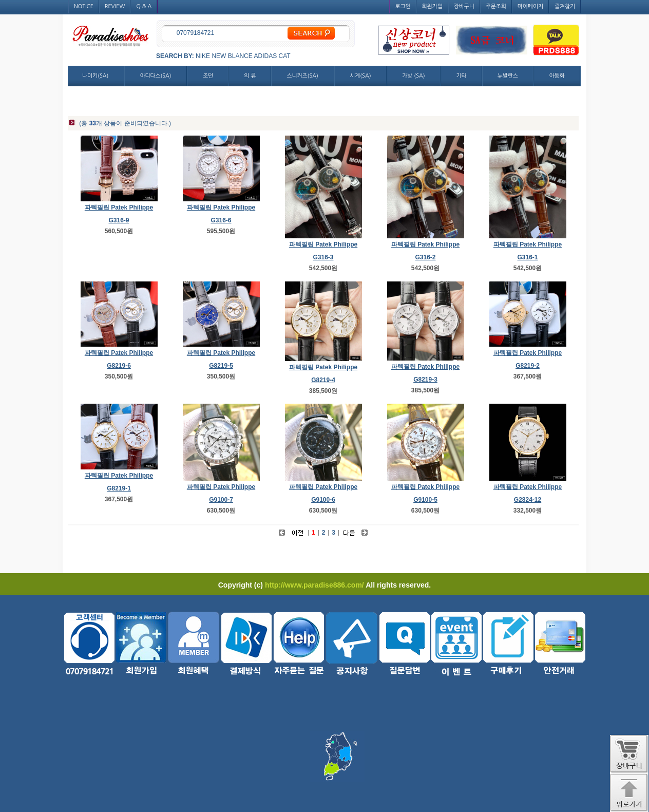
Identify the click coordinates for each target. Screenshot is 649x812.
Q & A (144, 6)
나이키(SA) (95, 76)
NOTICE (84, 6)
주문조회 (496, 6)
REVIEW (115, 6)
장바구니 (464, 6)
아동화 (557, 76)
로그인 (403, 6)
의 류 (250, 76)
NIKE (203, 56)
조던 (208, 76)
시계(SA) (360, 76)
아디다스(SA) (155, 76)
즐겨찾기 (565, 6)
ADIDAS (265, 56)
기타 (461, 76)
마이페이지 (530, 6)
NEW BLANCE (232, 56)
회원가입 (432, 6)
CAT (285, 56)
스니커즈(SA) (303, 76)
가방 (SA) (413, 76)
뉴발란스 (508, 76)
